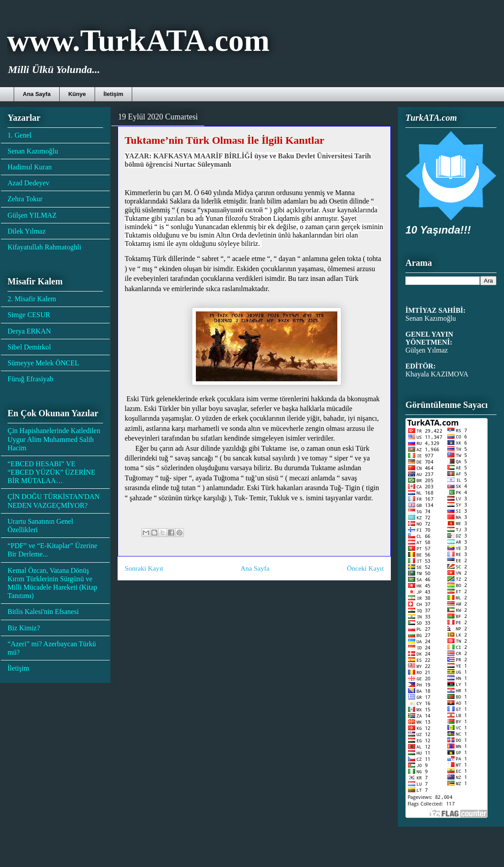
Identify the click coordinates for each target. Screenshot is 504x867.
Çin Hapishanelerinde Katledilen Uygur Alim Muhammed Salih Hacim (54, 439)
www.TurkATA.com (138, 40)
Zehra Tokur (25, 199)
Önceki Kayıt (365, 568)
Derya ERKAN (29, 331)
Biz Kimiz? (24, 628)
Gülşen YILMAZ (32, 215)
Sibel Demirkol (29, 347)
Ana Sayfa (37, 94)
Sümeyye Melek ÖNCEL (43, 363)
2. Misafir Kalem (32, 299)
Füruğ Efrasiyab (31, 379)
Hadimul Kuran (30, 167)
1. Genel (19, 135)
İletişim (113, 94)
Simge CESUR (29, 315)
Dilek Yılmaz (27, 231)
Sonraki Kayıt (144, 568)
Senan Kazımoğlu (33, 151)
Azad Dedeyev (29, 183)
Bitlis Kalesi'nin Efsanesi (43, 612)
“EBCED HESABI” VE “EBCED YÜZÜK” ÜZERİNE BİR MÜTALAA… (51, 472)
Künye (77, 94)
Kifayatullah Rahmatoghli (44, 247)
